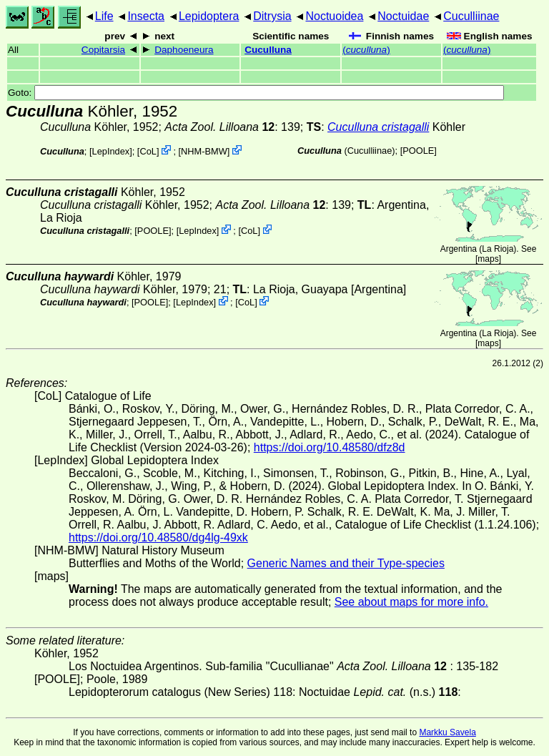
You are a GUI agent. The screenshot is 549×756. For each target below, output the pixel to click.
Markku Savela (447, 732)
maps (488, 259)
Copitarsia (103, 50)
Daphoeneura (184, 50)
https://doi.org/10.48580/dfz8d (330, 447)
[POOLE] (419, 151)
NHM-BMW (204, 151)
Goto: (256, 93)
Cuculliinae (471, 16)
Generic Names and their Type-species (346, 563)
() (366, 50)
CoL (148, 151)
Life (104, 16)
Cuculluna (268, 50)
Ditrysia (272, 16)
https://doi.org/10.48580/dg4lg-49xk (158, 537)
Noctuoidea (334, 16)
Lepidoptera (209, 16)
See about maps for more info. (411, 602)
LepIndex (111, 151)
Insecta (146, 16)
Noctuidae (403, 16)
